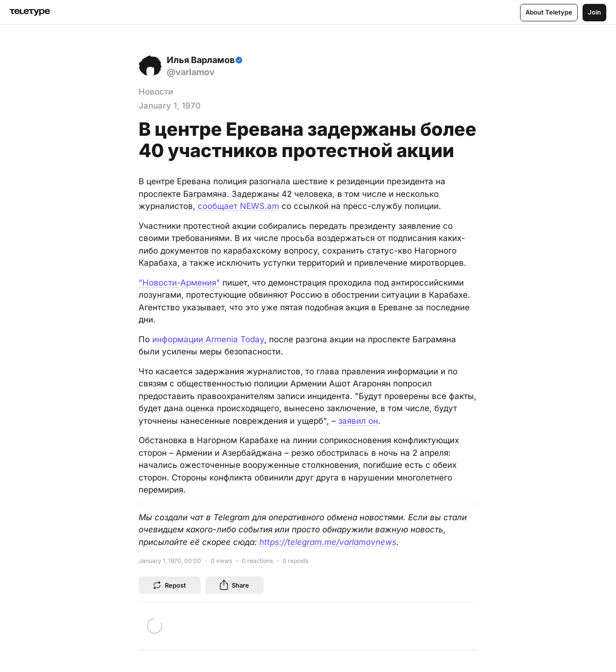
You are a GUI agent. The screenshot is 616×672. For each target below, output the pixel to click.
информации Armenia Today (208, 339)
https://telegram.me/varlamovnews (328, 542)
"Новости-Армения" (179, 283)
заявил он (358, 421)
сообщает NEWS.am (238, 206)
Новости (156, 92)
